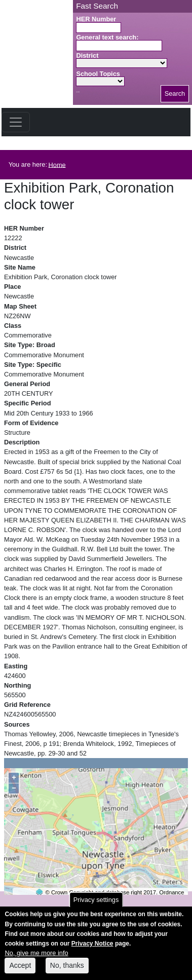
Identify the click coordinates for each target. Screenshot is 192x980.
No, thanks (67, 971)
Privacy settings (96, 906)
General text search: (107, 37)
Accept (20, 971)
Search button (78, 92)
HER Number (96, 19)
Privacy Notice (92, 950)
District (87, 55)
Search (175, 93)
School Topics (98, 74)
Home (57, 164)
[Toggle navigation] (16, 122)
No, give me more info (36, 959)
